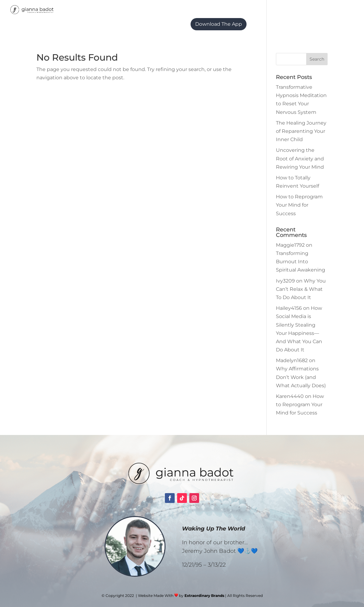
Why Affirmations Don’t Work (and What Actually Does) (301, 377)
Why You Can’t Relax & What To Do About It (301, 289)
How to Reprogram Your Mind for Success (299, 205)
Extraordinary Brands (204, 596)
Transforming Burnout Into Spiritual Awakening (301, 262)
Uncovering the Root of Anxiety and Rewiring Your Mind (300, 158)
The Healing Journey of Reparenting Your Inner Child (301, 131)
